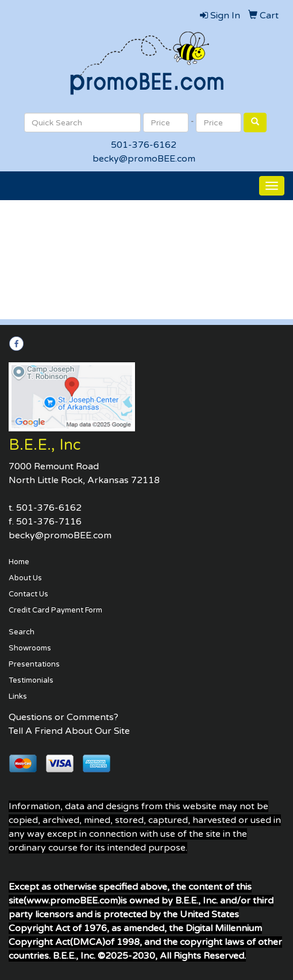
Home (19, 562)
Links (18, 696)
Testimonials (31, 680)
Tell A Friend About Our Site (69, 731)
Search (22, 632)
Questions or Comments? (63, 717)
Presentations (34, 664)
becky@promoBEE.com (144, 159)
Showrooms (30, 648)
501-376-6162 (144, 145)
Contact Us (28, 594)
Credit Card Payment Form (55, 610)
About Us (25, 578)
